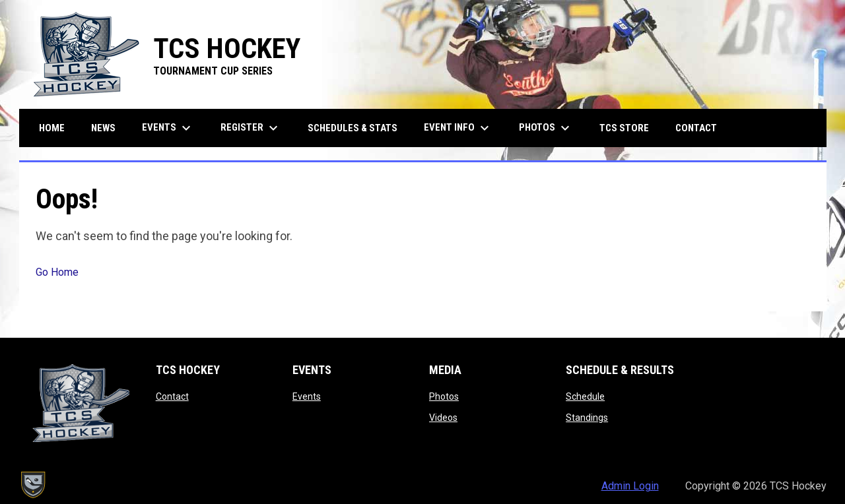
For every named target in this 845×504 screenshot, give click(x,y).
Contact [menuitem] (696, 128)
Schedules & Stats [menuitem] (353, 128)
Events (307, 396)
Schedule (585, 396)
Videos (443, 418)
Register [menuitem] (251, 128)
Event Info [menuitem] (458, 128)
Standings (587, 418)
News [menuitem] (103, 128)
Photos (444, 396)
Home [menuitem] (52, 128)
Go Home (57, 272)
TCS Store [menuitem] (629, 128)
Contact (172, 396)
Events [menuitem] (168, 128)
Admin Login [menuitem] (630, 486)
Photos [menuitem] (546, 128)
